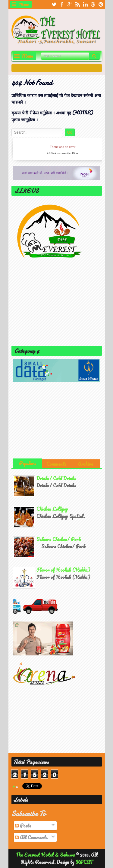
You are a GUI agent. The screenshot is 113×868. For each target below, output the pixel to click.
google (70, 4)
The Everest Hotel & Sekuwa (46, 855)
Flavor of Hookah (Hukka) (63, 570)
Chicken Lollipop (52, 509)
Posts (23, 826)
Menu (24, 4)
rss (77, 4)
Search (95, 56)
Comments (56, 464)
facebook (62, 4)
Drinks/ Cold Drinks (56, 478)
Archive (86, 464)
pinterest (101, 4)
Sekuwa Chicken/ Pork (59, 539)
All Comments (31, 837)
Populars (27, 463)
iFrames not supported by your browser (63, 149)
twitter (54, 4)
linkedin (85, 4)
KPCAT (84, 862)
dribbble (93, 4)
